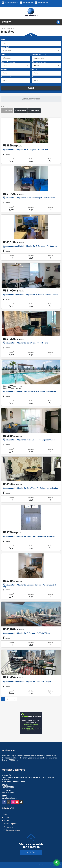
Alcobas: (5, 70)
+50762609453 (28, 3)
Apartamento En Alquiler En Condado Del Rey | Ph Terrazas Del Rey (29, 586)
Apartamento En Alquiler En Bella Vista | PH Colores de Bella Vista (31, 488)
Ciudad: (4, 40)
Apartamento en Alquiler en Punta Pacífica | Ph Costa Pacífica (29, 198)
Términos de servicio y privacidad (50, 865)
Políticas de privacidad (12, 830)
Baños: (35, 70)
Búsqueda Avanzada (31, 99)
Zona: (3, 55)
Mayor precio (34, 110)
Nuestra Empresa (10, 824)
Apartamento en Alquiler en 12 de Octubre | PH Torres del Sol (29, 536)
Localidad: (5, 47)
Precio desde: (7, 77)
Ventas (6, 817)
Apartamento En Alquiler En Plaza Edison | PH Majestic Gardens (30, 440)
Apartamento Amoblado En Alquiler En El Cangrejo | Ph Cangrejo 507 (30, 247)
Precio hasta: (37, 77)
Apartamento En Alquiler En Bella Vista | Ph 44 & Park (25, 343)
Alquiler (6, 821)
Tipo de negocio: (39, 62)
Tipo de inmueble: (39, 55)
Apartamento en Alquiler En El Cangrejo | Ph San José (26, 150)
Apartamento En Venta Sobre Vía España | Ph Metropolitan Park (30, 391)
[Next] (15, 699)
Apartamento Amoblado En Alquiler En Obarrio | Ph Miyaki (27, 682)
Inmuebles (11, 29)
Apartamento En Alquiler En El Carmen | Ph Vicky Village (27, 633)
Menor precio (20, 110)
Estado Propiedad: (8, 62)
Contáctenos (8, 827)
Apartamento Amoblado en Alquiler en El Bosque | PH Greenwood (31, 295)
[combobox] (31, 43)
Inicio (3, 29)
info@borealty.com (9, 798)
